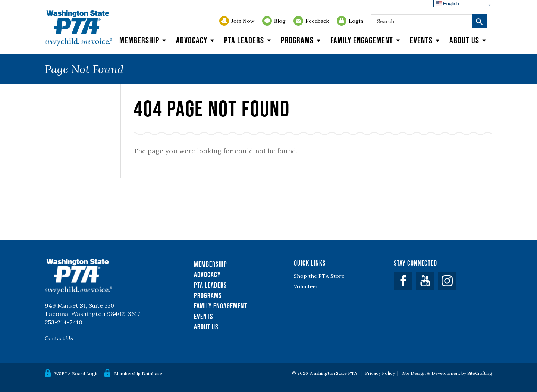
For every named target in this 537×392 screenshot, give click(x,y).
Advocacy (196, 40)
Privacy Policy (380, 373)
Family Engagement (366, 40)
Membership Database (138, 374)
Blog (280, 21)
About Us (206, 327)
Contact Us (59, 338)
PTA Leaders (249, 40)
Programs (302, 40)
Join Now (243, 21)
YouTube (425, 281)
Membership (144, 40)
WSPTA (78, 28)
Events (426, 40)
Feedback (317, 21)
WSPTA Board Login (77, 374)
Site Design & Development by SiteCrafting (447, 373)
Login (356, 21)
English (447, 4)
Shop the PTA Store (319, 276)
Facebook (403, 281)
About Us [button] (469, 40)
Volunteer (306, 286)
